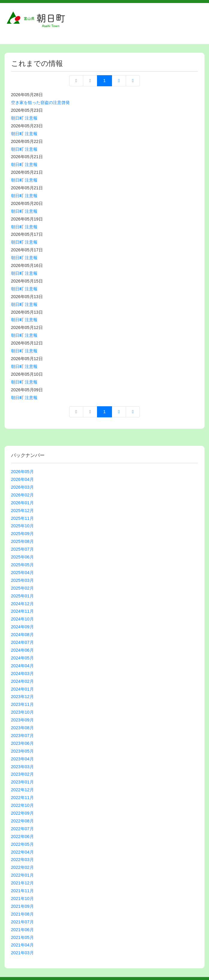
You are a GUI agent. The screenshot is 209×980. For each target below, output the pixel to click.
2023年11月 (22, 704)
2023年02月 (22, 774)
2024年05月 (22, 658)
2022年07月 (22, 829)
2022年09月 (22, 813)
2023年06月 (22, 743)
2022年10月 (22, 805)
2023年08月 (22, 728)
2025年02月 (22, 588)
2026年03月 (22, 487)
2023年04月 (22, 759)
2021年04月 (22, 945)
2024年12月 (22, 604)
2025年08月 (22, 541)
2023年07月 (22, 736)
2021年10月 (22, 899)
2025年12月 (22, 511)
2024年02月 (22, 681)
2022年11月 (22, 798)
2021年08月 (22, 914)
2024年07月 (22, 642)
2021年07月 (22, 922)
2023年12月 (22, 697)
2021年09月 (22, 906)
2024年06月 (22, 650)
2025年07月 (22, 549)
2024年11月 (22, 611)
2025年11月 (22, 518)
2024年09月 (22, 627)
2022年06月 (22, 836)
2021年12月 (22, 883)
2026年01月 (22, 503)
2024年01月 (22, 689)
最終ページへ (133, 81)
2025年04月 (22, 573)
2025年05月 (22, 565)
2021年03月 (22, 953)
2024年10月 (22, 619)
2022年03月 (22, 860)
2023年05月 (22, 751)
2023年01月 (22, 782)
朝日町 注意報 (24, 118)
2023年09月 (22, 720)
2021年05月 (22, 937)
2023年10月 (22, 712)
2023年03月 (22, 767)
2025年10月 (22, 526)
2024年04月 (22, 666)
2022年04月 (22, 852)
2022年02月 (22, 867)
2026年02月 (22, 495)
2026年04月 (22, 479)
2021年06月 (22, 930)
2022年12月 (22, 790)
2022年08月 (22, 821)
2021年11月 (22, 891)
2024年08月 (22, 635)
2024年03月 (22, 674)
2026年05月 (22, 472)
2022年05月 (22, 844)
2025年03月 (22, 580)
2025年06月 (22, 557)
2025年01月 (22, 596)
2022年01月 (22, 875)
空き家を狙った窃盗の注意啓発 (40, 102)
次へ (119, 81)
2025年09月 (22, 534)
